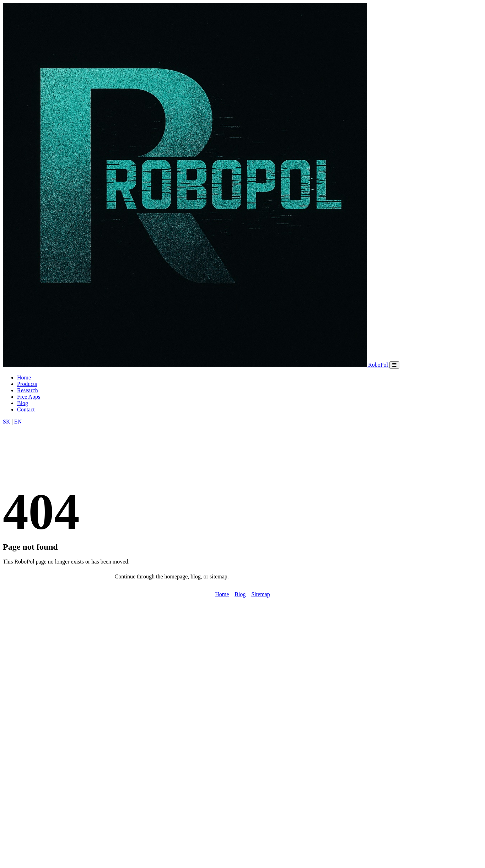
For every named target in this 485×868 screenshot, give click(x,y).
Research (28, 390)
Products (27, 384)
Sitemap (260, 594)
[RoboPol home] (196, 365)
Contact (26, 409)
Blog (23, 403)
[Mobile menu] (394, 365)
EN (18, 422)
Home (24, 378)
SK (6, 422)
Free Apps (29, 397)
